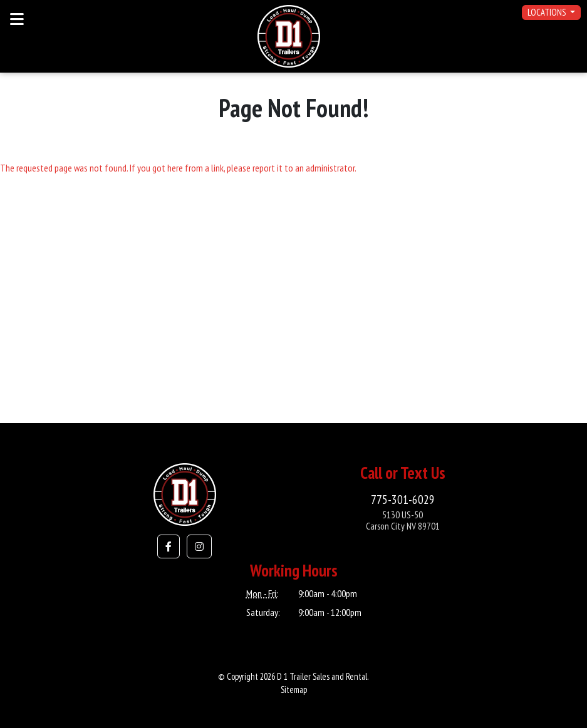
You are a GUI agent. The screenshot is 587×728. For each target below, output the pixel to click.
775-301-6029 (403, 499)
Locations (548, 12)
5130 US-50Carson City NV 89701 (403, 520)
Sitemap (294, 690)
